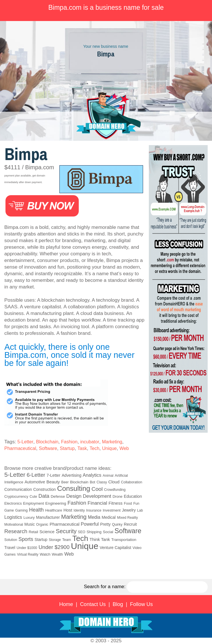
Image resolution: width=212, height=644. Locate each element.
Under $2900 (54, 547)
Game (9, 510)
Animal (108, 476)
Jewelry (129, 510)
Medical (109, 517)
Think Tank (100, 539)
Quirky (117, 525)
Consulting (74, 488)
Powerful (90, 524)
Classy (102, 482)
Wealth (58, 554)
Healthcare (54, 510)
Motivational (14, 525)
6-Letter (36, 475)
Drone (117, 497)
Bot (92, 482)
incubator (90, 442)
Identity (79, 510)
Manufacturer (48, 517)
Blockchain (47, 442)
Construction (44, 489)
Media (94, 517)
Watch (45, 554)
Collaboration (132, 482)
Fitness (115, 503)
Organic (42, 525)
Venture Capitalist (116, 548)
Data (44, 496)
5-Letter (25, 442)
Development (97, 496)
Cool (97, 489)
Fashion (69, 442)
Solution (11, 540)
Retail (33, 532)
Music (30, 524)
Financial (97, 503)
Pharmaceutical (20, 448)
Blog (118, 604)
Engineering (56, 503)
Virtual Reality (28, 554)
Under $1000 (27, 548)
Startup (67, 448)
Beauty (53, 482)
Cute (33, 497)
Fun (136, 504)
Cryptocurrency (16, 497)
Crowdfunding (115, 490)
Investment (112, 510)
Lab (140, 510)
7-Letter (54, 475)
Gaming (21, 510)
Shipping (94, 532)
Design (74, 496)
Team (67, 540)
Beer (65, 482)
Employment (33, 503)
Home (66, 604)
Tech (95, 448)
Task (82, 448)
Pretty (105, 524)
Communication (18, 490)
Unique (109, 448)
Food (128, 504)
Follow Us (141, 604)
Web (124, 448)
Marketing (112, 442)
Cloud (114, 482)
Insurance (94, 510)
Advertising (72, 475)
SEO (81, 532)
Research (16, 531)
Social (108, 532)
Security (66, 531)
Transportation (124, 540)
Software (48, 448)
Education (133, 496)
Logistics (13, 517)
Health (36, 510)
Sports (26, 539)
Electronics (13, 504)
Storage (55, 540)
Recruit (130, 524)
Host (68, 510)
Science (47, 532)
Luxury (29, 517)
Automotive (35, 482)
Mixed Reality (127, 518)
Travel (10, 548)
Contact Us (93, 604)
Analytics (92, 475)
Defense (58, 496)
